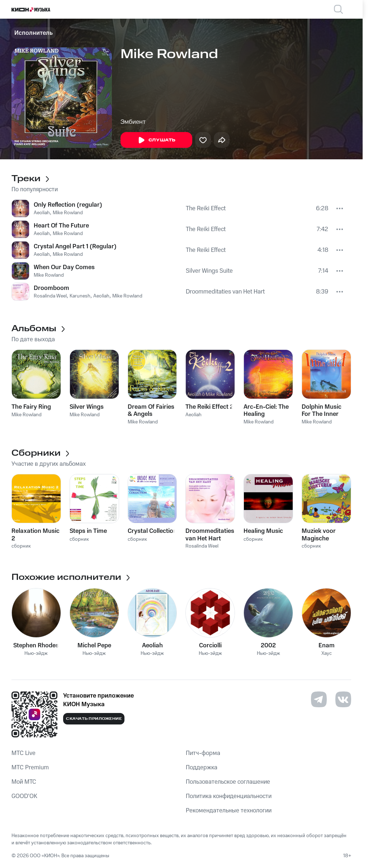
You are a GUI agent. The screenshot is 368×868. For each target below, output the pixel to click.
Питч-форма (203, 753)
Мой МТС (24, 782)
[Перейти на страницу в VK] (343, 699)
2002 (268, 646)
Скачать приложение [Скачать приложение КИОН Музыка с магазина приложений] (94, 719)
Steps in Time (88, 531)
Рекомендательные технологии (229, 811)
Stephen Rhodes (36, 646)
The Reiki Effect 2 (209, 407)
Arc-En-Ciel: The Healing (266, 410)
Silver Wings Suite (209, 271)
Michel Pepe (94, 646)
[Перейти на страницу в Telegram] (319, 699)
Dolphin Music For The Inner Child (322, 410)
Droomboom (51, 288)
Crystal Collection (152, 531)
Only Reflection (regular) (68, 205)
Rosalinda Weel (50, 296)
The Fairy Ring (31, 407)
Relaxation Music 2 (36, 535)
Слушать (156, 140)
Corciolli (210, 646)
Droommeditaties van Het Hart (225, 292)
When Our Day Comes (64, 267)
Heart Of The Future (61, 226)
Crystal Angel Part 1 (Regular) (75, 247)
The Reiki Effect (206, 208)
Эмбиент (133, 122)
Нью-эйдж (36, 654)
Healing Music (263, 531)
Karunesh (80, 296)
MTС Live (23, 753)
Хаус (327, 654)
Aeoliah (42, 213)
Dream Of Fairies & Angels (151, 410)
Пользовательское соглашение (228, 782)
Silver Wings (87, 407)
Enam (327, 646)
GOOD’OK (24, 796)
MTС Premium (30, 768)
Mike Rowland (68, 213)
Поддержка (202, 768)
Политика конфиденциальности (229, 796)
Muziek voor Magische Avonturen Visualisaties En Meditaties (324, 535)
